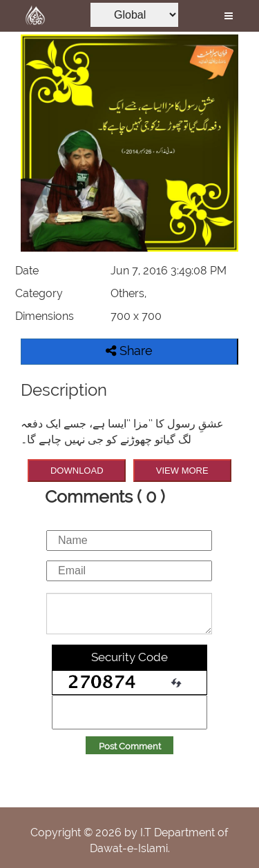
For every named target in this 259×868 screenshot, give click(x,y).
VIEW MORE (182, 471)
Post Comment (130, 746)
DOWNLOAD (77, 471)
